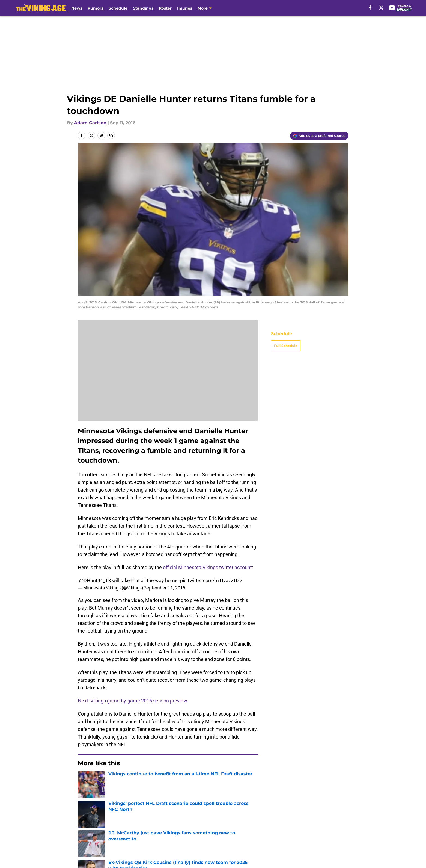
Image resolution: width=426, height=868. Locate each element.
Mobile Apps (333, 818)
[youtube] (392, 8)
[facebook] (370, 8)
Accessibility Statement (162, 838)
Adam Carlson (90, 123)
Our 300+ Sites (276, 818)
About (85, 818)
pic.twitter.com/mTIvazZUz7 (211, 581)
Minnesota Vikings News (120, 780)
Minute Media (49, 853)
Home (84, 780)
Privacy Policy (224, 828)
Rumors (95, 8)
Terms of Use (275, 828)
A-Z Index (219, 838)
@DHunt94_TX (95, 581)
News (77, 8)
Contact (218, 818)
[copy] (111, 135)
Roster (165, 8)
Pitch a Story (150, 828)
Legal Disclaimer (96, 838)
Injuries (185, 8)
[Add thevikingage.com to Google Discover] (319, 136)
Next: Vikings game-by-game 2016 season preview (132, 701)
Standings (143, 8)
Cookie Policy (333, 828)
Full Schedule (286, 346)
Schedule (118, 8)
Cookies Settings (279, 838)
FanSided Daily (94, 828)
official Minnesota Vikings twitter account (207, 567)
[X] (381, 8)
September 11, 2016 (165, 588)
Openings (146, 818)
